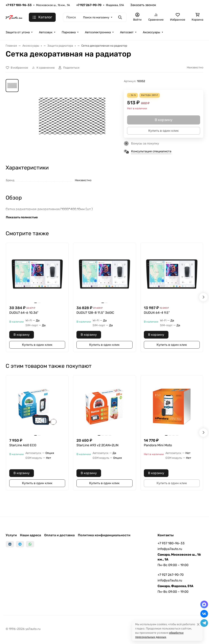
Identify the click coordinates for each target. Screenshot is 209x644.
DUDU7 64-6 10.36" (24, 313)
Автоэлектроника (98, 32)
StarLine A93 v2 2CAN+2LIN (97, 445)
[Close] (198, 624)
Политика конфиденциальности (104, 535)
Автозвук (46, 32)
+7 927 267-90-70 (89, 5)
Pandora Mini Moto (158, 445)
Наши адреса (30, 535)
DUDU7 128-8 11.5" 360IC (95, 313)
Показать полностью (22, 217)
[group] (72, 116)
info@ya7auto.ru (170, 549)
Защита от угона (18, 32)
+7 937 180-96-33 (19, 5)
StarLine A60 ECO (23, 445)
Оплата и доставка (59, 535)
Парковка (69, 32)
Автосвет (127, 32)
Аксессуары (152, 32)
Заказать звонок (143, 5)
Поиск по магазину (96, 17)
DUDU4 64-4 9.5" (157, 313)
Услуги (11, 535)
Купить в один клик (37, 345)
